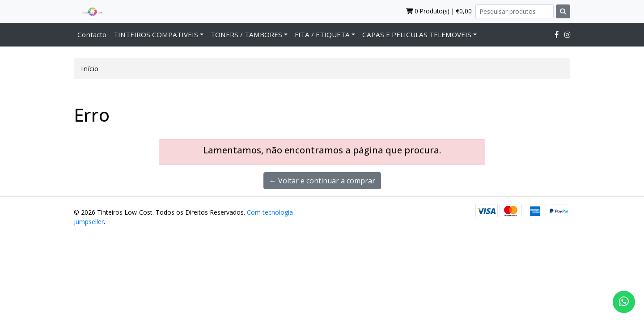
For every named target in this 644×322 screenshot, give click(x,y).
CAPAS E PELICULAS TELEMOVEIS (417, 34)
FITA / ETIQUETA (322, 34)
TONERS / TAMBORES (246, 34)
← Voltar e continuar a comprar (322, 181)
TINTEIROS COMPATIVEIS (156, 34)
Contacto (92, 34)
